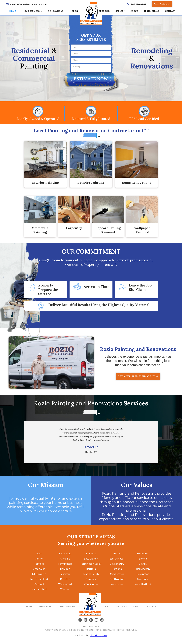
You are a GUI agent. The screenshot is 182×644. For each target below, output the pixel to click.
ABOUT (137, 607)
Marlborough (91, 574)
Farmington (65, 564)
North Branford (39, 579)
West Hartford (143, 584)
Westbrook (117, 584)
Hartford (91, 569)
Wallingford (65, 584)
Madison (65, 574)
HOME (13, 11)
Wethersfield (39, 589)
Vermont (39, 584)
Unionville (143, 579)
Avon (39, 554)
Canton (39, 559)
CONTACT (170, 11)
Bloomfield (65, 554)
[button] (34, 11)
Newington (143, 574)
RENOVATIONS (56, 11)
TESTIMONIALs (152, 11)
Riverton (65, 579)
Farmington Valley (91, 564)
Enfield (143, 559)
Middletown (117, 574)
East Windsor (117, 559)
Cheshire (65, 559)
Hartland (117, 569)
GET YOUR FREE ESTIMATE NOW (138, 376)
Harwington (143, 569)
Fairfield (39, 564)
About (134, 11)
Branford (91, 554)
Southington (117, 579)
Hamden (65, 569)
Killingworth (39, 574)
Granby (143, 564)
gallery (120, 11)
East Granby (91, 559)
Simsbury (91, 579)
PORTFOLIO (122, 607)
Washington (91, 584)
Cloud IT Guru (98, 635)
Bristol (117, 554)
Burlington (143, 554)
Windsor (65, 589)
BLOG (107, 607)
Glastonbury (117, 564)
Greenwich (39, 569)
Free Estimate (162, 4)
